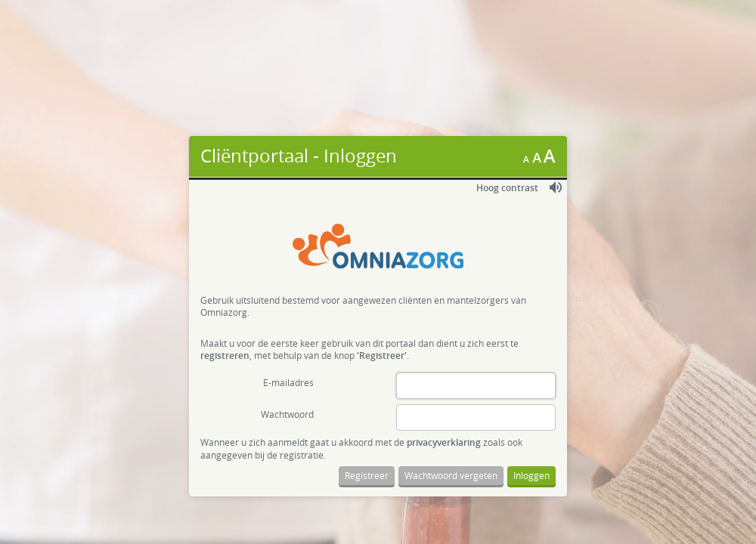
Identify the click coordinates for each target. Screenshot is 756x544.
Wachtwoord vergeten (451, 475)
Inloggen (531, 475)
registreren (225, 355)
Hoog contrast (507, 188)
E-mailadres (288, 382)
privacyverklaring (444, 442)
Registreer (367, 475)
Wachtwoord (287, 414)
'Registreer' (382, 355)
